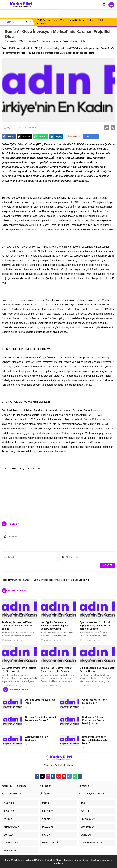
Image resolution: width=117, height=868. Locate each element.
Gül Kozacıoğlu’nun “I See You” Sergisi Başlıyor (97, 670)
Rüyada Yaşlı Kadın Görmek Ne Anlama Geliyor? (41, 719)
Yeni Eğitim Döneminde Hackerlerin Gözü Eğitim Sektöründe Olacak (54, 626)
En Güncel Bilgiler (80, 860)
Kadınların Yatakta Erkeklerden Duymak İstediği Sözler (94, 720)
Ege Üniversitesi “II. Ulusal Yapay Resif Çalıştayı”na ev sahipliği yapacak (95, 626)
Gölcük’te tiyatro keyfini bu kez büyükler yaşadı (19, 670)
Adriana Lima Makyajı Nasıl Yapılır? (41, 701)
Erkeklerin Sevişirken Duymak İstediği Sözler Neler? (95, 740)
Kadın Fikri (50, 860)
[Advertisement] (58, 495)
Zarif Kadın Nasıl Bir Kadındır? (37, 738)
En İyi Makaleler (13, 860)
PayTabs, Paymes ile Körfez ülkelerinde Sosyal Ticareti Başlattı (17, 626)
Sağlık (60, 860)
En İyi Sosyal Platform (33, 860)
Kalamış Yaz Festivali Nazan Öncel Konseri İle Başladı (56, 670)
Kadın (67, 860)
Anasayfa (10, 41)
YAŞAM (22, 41)
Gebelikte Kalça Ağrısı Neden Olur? (95, 701)
